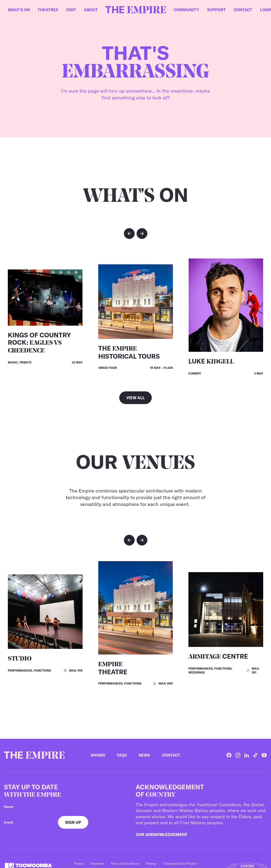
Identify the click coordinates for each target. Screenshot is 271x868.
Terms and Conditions (125, 863)
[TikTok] (255, 755)
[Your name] (63, 807)
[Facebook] (229, 755)
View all (135, 398)
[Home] (136, 10)
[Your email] (27, 822)
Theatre (113, 669)
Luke (211, 361)
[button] (129, 234)
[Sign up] (73, 822)
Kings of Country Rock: (39, 343)
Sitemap (151, 863)
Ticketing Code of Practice (180, 863)
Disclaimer (97, 863)
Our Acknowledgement (162, 835)
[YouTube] (264, 755)
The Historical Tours (129, 352)
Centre (218, 656)
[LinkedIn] (247, 755)
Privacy (79, 863)
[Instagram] (238, 755)
